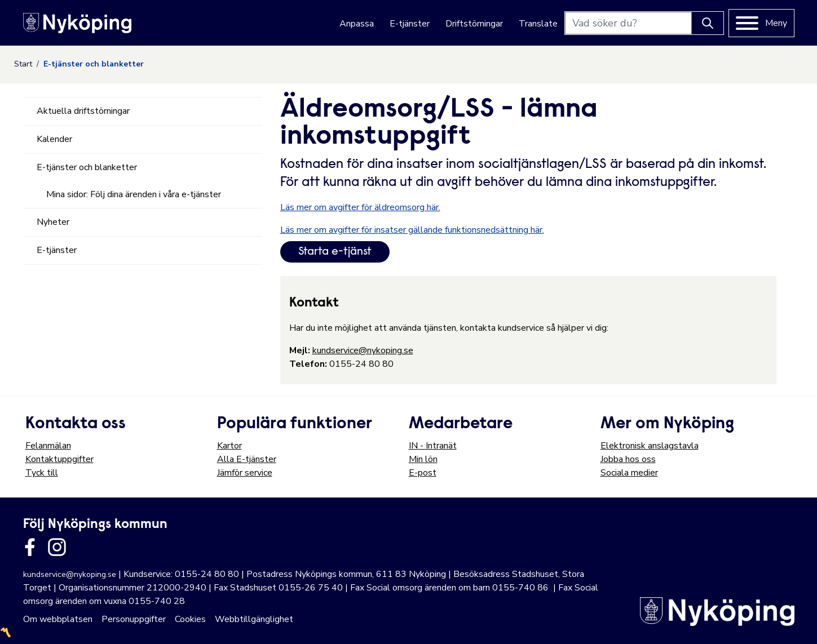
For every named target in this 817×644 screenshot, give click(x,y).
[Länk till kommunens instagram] (57, 547)
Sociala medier (629, 473)
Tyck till (42, 473)
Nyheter (53, 222)
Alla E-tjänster (247, 459)
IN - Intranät (433, 446)
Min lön (423, 459)
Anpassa (357, 24)
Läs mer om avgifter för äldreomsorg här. (360, 207)
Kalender (54, 139)
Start (23, 64)
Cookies (190, 619)
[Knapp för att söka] (708, 23)
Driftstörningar (474, 24)
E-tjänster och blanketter (87, 167)
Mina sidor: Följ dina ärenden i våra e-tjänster (134, 194)
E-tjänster (410, 24)
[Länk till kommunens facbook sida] (30, 547)
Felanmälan (48, 446)
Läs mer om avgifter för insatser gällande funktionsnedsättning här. (412, 230)
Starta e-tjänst (335, 252)
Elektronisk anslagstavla (650, 446)
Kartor (229, 446)
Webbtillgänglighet (254, 619)
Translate (538, 24)
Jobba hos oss (628, 459)
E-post (423, 473)
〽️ (6, 633)
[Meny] (761, 23)
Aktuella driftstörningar (83, 111)
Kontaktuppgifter (59, 459)
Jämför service (245, 473)
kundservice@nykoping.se (363, 350)
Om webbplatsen (58, 619)
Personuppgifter (134, 619)
